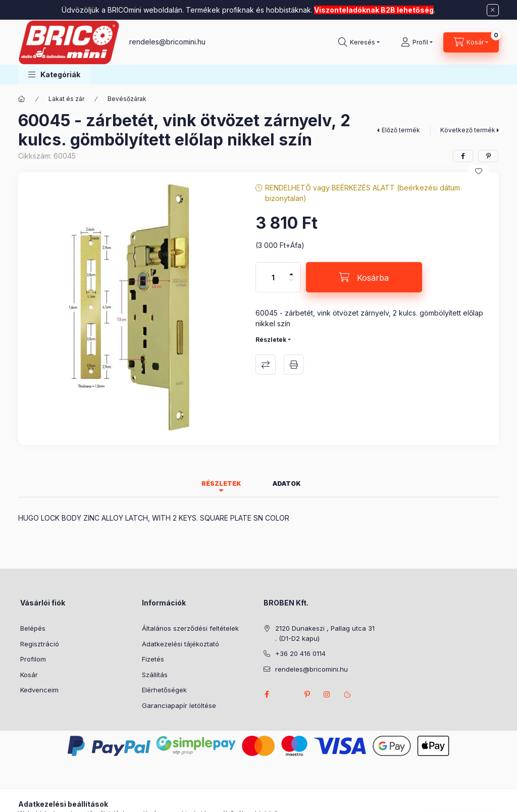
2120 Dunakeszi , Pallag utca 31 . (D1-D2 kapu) (325, 633)
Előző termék (401, 130)
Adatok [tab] (287, 484)
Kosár (29, 675)
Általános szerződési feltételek (190, 628)
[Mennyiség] (273, 277)
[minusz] (291, 285)
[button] (54, 74)
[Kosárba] (364, 277)
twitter (287, 694)
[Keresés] (359, 42)
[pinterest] (488, 156)
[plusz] (291, 270)
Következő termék (468, 130)
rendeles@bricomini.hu (167, 42)
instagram (327, 694)
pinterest (307, 694)
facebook (267, 694)
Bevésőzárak (127, 99)
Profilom (33, 659)
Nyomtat (294, 365)
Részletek (271, 340)
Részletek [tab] (221, 484)
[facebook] (463, 156)
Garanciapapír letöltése (179, 705)
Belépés (33, 628)
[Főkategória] (22, 99)
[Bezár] (493, 10)
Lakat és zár (66, 99)
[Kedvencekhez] (479, 171)
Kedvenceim (39, 690)
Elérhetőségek (164, 690)
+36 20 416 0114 (300, 653)
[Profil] (417, 42)
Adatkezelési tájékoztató (180, 644)
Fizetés (153, 659)
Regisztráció (40, 644)
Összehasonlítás (266, 365)
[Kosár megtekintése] (471, 42)
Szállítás (155, 675)
